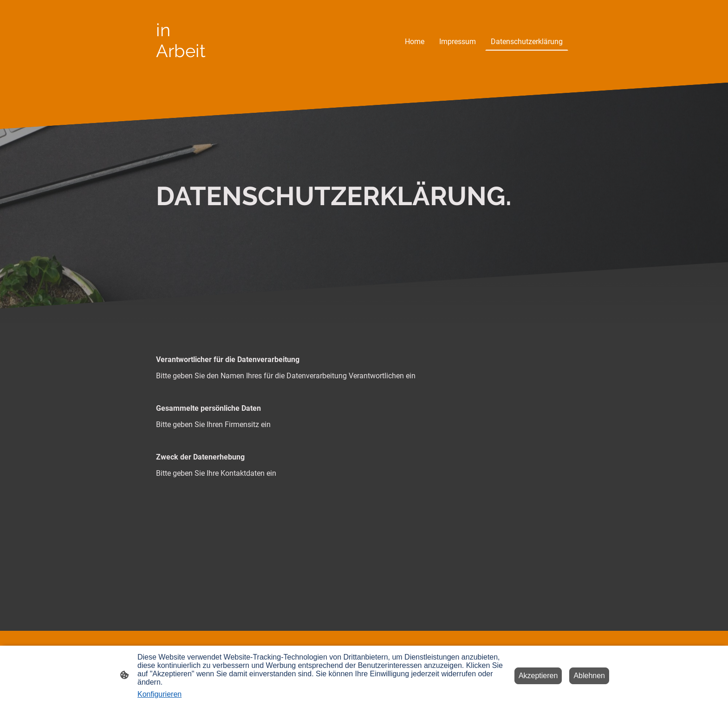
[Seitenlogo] (185, 69)
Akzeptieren (538, 676)
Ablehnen (589, 676)
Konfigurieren (159, 694)
